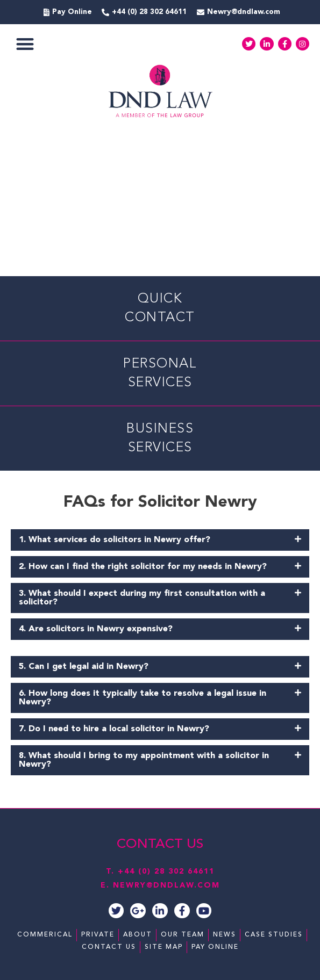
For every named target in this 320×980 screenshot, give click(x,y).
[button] (25, 44)
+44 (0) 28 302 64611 (166, 871)
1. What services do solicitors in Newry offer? (115, 540)
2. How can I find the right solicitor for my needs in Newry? (143, 567)
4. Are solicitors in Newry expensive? (96, 629)
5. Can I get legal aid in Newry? (84, 667)
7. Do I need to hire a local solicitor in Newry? (114, 729)
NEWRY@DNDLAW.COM (166, 885)
